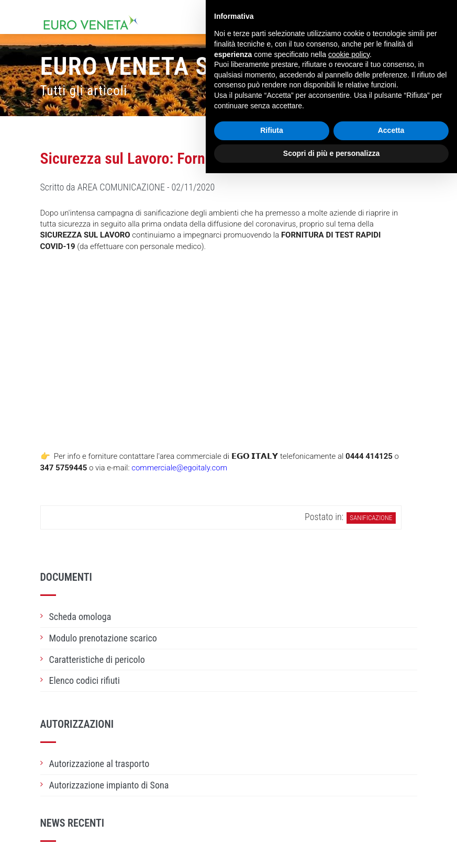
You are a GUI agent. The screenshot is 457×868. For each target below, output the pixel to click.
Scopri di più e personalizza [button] (331, 153)
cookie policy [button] (349, 54)
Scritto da (128, 187)
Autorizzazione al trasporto (99, 764)
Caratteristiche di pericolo (97, 660)
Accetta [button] (391, 130)
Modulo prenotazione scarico (103, 638)
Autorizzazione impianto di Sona (109, 785)
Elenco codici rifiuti (85, 680)
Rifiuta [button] (272, 130)
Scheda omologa (80, 617)
